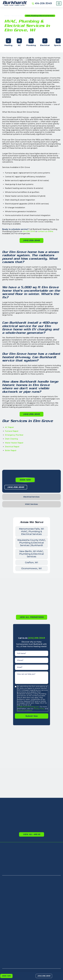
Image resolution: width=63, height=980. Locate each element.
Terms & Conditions (25, 710)
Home (7, 16)
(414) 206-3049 (44, 976)
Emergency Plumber (14, 435)
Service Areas (17, 16)
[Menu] (59, 3)
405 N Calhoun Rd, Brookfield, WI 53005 (16, 906)
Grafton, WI (31, 562)
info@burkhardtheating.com (28, 707)
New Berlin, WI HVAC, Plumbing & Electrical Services (32, 554)
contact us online (45, 231)
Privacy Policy (39, 709)
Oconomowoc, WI (31, 568)
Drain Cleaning (11, 439)
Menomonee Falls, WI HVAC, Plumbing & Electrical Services (31, 531)
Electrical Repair (12, 447)
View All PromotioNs (32, 617)
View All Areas (32, 834)
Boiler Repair (11, 450)
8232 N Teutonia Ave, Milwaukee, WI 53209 (16, 898)
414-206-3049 (29, 231)
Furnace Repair (12, 431)
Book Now (6, 976)
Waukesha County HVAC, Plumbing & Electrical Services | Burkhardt (31, 543)
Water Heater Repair (14, 443)
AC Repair (9, 427)
